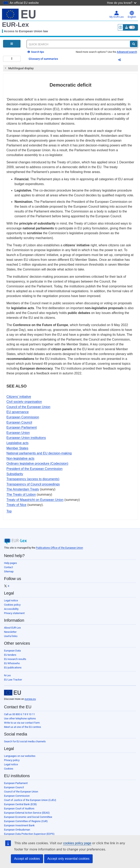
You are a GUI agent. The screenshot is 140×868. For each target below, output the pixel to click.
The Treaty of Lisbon (21, 495)
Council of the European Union (28, 407)
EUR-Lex (15, 25)
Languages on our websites (20, 756)
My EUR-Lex (117, 15)
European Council (19, 422)
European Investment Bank (19, 825)
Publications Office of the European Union (59, 548)
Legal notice (11, 600)
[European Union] (12, 693)
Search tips (36, 52)
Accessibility (11, 609)
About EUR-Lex (12, 628)
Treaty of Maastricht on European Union (35, 500)
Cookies (9, 769)
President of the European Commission (34, 469)
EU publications (13, 668)
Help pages (10, 563)
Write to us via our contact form (22, 723)
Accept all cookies (27, 859)
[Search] (134, 44)
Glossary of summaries (43, 59)
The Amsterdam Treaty (23, 489)
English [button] (132, 15)
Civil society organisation (24, 402)
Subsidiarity (15, 474)
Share (122, 60)
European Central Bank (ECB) (20, 804)
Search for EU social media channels (25, 741)
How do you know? (122, 3)
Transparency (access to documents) (33, 479)
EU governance (18, 412)
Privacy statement (14, 613)
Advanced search (127, 52)
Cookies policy (12, 605)
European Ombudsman (17, 830)
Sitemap (9, 571)
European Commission (23, 417)
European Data (12, 651)
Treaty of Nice (16, 505)
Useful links (11, 636)
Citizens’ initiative (19, 397)
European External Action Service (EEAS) (27, 813)
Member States (17, 448)
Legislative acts (17, 443)
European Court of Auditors (19, 808)
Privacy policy (12, 760)
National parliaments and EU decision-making (39, 453)
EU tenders (10, 655)
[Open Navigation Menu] (12, 44)
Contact (8, 567)
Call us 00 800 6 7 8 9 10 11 (19, 714)
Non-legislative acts (20, 458)
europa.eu (30, 699)
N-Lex (7, 675)
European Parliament (22, 427)
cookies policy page (77, 843)
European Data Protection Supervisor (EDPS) (29, 834)
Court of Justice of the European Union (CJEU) (30, 800)
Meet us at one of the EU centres (23, 727)
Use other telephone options (20, 718)
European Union (18, 433)
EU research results (15, 659)
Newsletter (10, 632)
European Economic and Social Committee (28, 817)
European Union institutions (26, 438)
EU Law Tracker (13, 680)
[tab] (71, 68)
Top (9, 511)
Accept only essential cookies (68, 859)
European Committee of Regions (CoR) (26, 821)
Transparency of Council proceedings (33, 484)
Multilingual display (19, 68)
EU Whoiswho (12, 663)
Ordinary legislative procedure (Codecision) (37, 464)
